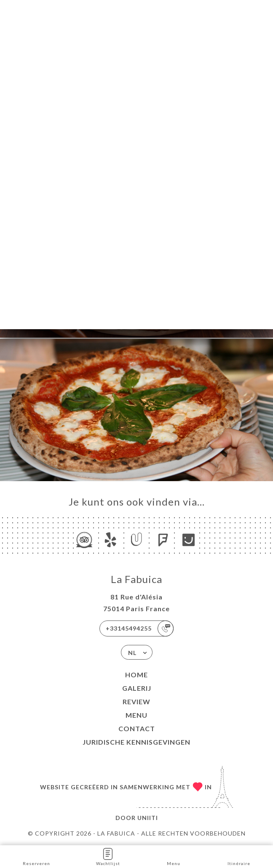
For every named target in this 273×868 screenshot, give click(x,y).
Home (136, 675)
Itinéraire (239, 856)
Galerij (137, 688)
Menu (136, 715)
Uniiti (148, 818)
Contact (137, 728)
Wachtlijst (108, 856)
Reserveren (36, 856)
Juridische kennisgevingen (136, 742)
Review (136, 702)
